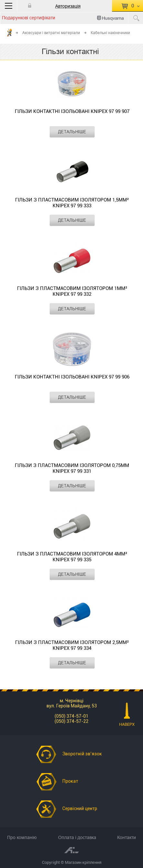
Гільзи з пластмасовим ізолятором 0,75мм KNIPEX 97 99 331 (72, 468)
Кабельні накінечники (110, 33)
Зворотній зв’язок (82, 754)
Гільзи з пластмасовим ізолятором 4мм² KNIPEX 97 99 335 (72, 557)
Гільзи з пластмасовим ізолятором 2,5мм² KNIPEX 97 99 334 (72, 645)
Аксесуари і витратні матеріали (51, 33)
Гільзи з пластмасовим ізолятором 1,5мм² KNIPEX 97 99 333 (72, 203)
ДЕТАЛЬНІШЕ (72, 132)
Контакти (127, 837)
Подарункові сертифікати (29, 18)
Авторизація (68, 6)
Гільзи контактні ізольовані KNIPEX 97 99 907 (72, 111)
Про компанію (22, 837)
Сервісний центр (80, 808)
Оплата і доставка (77, 837)
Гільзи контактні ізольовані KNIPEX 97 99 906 (72, 377)
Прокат (70, 781)
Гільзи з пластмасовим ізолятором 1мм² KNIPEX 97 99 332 (72, 291)
